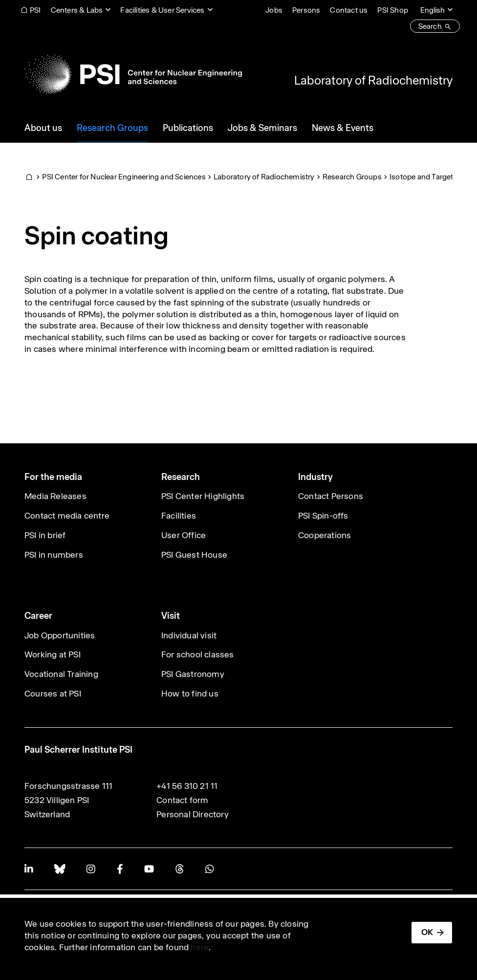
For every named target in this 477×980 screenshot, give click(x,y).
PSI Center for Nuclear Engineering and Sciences (124, 177)
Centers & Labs (77, 10)
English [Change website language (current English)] (433, 10)
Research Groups (352, 177)
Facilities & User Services (162, 10)
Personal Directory (193, 814)
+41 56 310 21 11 (187, 786)
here (200, 947)
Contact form (182, 800)
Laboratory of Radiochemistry (373, 80)
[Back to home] (133, 74)
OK (427, 932)
